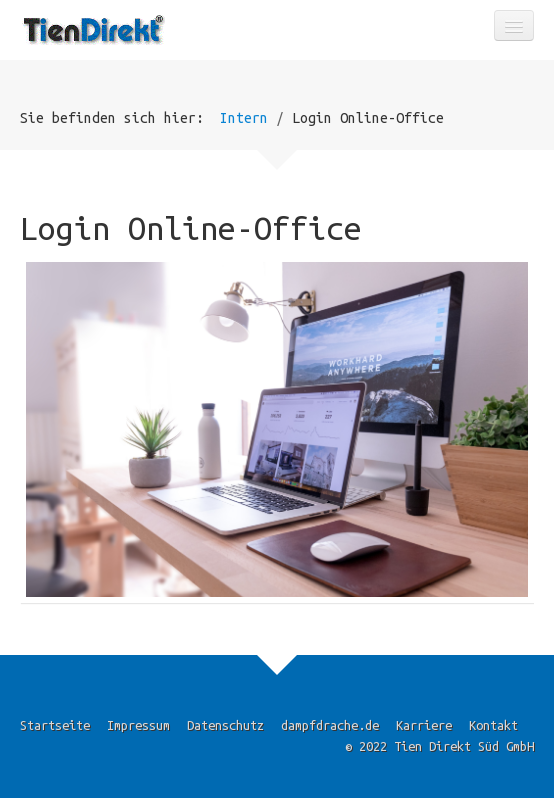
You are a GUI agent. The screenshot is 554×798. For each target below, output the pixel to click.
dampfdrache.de (330, 725)
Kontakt (493, 725)
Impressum (138, 725)
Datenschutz (225, 725)
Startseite (55, 725)
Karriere (424, 725)
